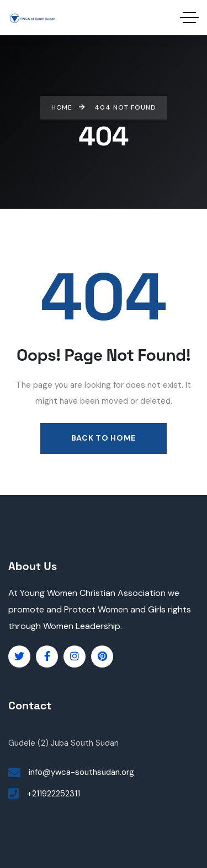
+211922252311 (54, 794)
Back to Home (104, 438)
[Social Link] (19, 657)
